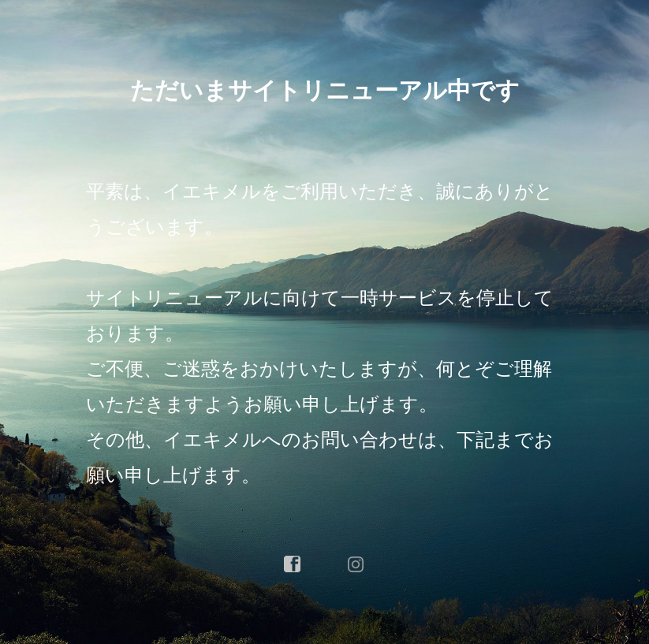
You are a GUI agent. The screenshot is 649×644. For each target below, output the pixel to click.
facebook (293, 564)
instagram (356, 564)
